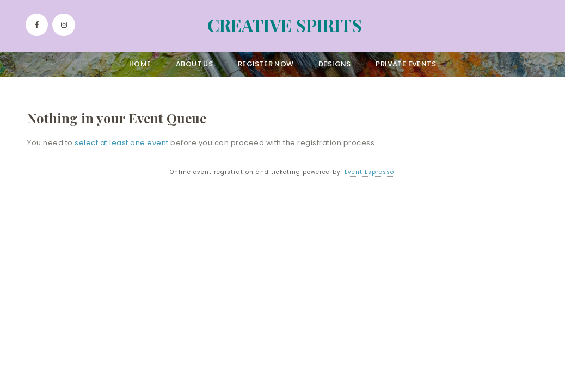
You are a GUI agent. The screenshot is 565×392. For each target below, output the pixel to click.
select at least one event (122, 143)
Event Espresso (369, 172)
